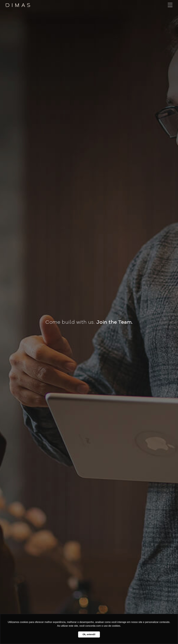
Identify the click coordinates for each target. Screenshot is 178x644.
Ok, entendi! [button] (89, 634)
